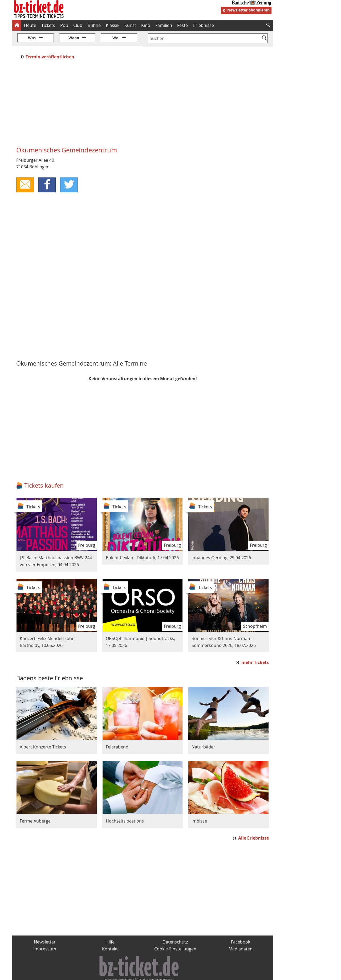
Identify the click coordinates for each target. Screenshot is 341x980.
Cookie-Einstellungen (175, 933)
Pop (64, 25)
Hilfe (110, 926)
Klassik (113, 25)
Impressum (45, 933)
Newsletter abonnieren (248, 10)
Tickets (48, 25)
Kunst (130, 25)
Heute (30, 25)
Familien (164, 25)
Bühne (94, 25)
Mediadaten (241, 933)
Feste (182, 25)
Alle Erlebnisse (253, 822)
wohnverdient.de (170, 974)
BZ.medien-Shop (208, 974)
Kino (146, 25)
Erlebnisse (204, 25)
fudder (141, 974)
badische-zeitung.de (80, 974)
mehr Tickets (255, 646)
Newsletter (45, 926)
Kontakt (110, 933)
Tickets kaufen (44, 470)
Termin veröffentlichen (50, 41)
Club (78, 25)
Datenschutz (175, 926)
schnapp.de (117, 974)
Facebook (241, 926)
